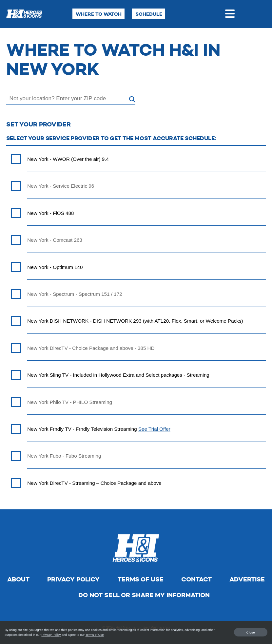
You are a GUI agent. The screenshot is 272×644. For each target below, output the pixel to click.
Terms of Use (141, 579)
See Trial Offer (154, 429)
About (18, 579)
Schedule (149, 14)
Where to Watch (99, 14)
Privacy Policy (73, 579)
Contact (196, 579)
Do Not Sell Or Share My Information (144, 595)
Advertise (247, 579)
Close (251, 632)
